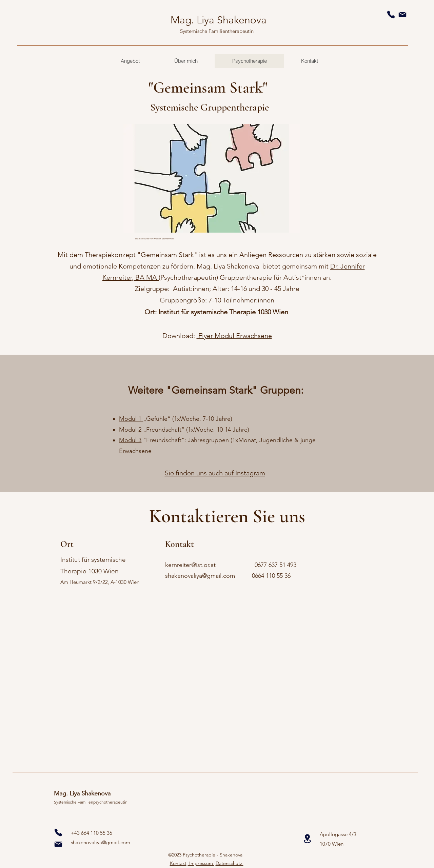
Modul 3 (130, 440)
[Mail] (402, 15)
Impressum (201, 863)
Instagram (250, 473)
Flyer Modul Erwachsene (234, 336)
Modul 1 (131, 419)
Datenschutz (230, 863)
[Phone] (391, 15)
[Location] (307, 839)
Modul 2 (130, 430)
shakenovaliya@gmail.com (200, 576)
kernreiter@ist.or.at (190, 565)
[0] (58, 832)
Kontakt (178, 863)
